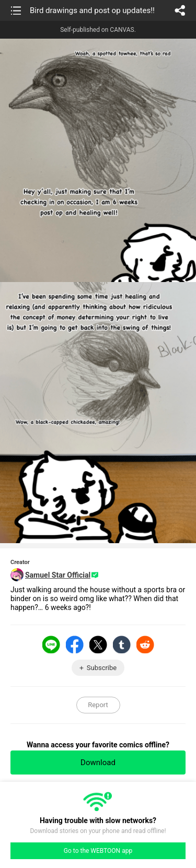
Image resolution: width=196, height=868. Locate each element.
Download (98, 763)
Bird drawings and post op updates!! (92, 10)
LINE (51, 644)
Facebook (75, 644)
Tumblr (122, 644)
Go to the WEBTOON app (98, 851)
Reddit (145, 644)
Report (98, 705)
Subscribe (102, 668)
